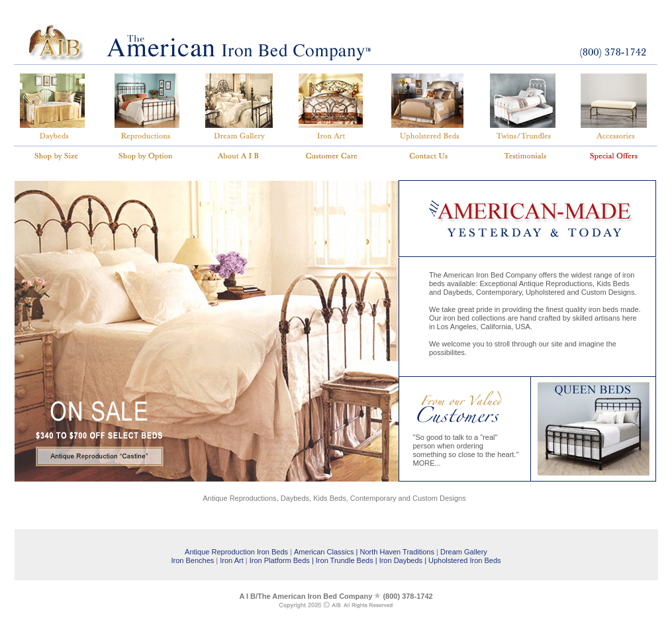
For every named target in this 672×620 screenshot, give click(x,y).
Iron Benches (192, 560)
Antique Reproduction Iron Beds (236, 552)
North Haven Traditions (397, 552)
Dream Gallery (464, 552)
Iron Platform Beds (279, 560)
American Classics (324, 552)
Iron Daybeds (401, 560)
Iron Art (231, 560)
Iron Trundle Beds (345, 560)
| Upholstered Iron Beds (462, 560)
